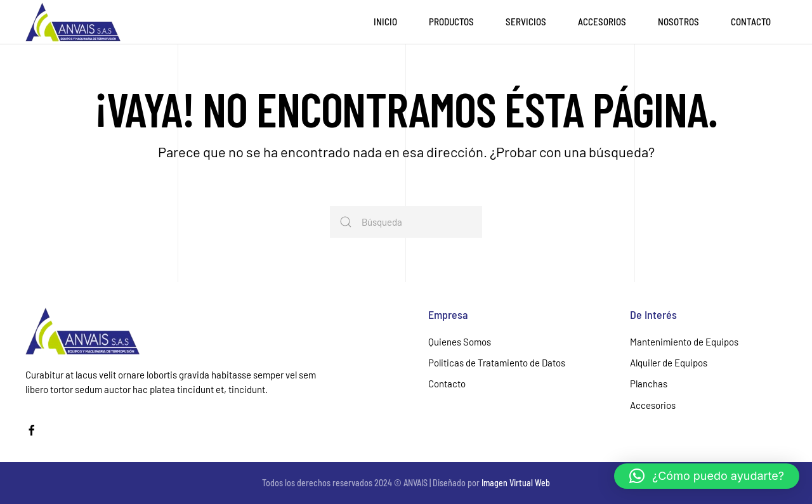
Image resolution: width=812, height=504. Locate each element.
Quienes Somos (460, 342)
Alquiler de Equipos (669, 363)
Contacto (751, 22)
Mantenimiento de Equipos (684, 342)
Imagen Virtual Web (516, 483)
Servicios (526, 22)
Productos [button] (451, 22)
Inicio (385, 22)
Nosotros (678, 22)
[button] (707, 476)
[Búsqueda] (406, 222)
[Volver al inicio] (73, 22)
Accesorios (602, 22)
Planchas (649, 384)
